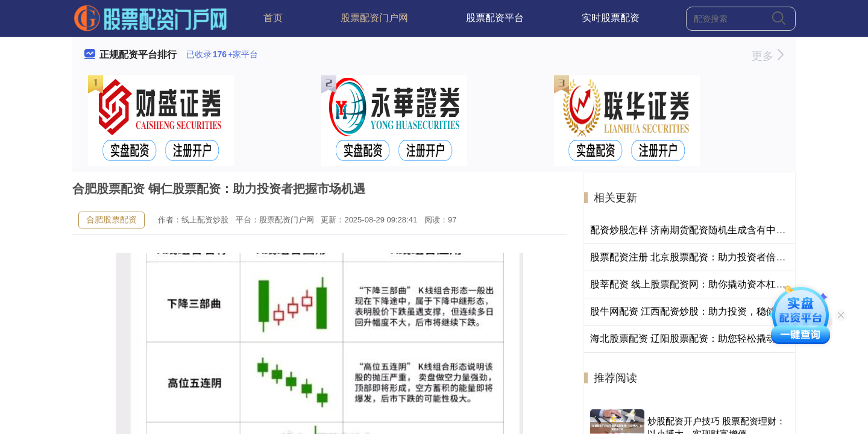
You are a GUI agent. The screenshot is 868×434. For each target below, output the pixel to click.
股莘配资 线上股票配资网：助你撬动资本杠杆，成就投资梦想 (722, 284)
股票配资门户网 (374, 18)
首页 (273, 18)
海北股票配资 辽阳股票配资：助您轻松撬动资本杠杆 (702, 338)
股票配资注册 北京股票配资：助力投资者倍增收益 (697, 257)
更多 (768, 56)
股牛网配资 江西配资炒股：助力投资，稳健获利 (693, 311)
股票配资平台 (495, 18)
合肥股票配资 (112, 219)
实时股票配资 (611, 18)
